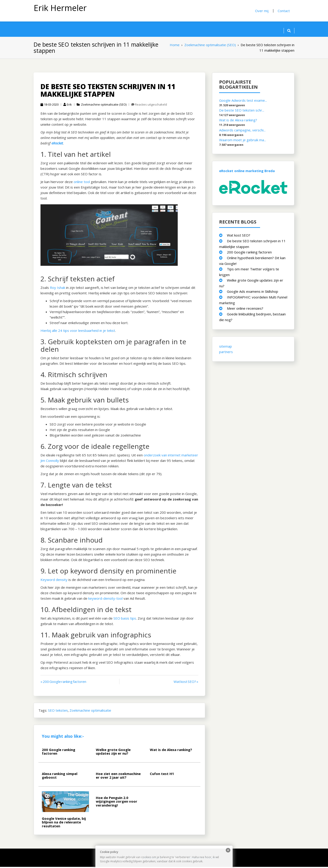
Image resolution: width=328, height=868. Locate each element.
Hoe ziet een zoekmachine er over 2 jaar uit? (118, 776)
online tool (82, 183)
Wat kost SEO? (239, 236)
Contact (284, 11)
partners (226, 353)
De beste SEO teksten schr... (242, 111)
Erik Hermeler (60, 8)
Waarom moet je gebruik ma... (243, 141)
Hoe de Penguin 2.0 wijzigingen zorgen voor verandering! (117, 802)
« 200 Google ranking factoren (63, 682)
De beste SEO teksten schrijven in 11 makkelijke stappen (108, 91)
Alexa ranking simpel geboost (60, 776)
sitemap (226, 347)
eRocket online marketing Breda (247, 172)
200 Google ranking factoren (59, 752)
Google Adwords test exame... (243, 101)
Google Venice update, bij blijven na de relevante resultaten (64, 823)
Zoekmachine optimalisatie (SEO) (104, 105)
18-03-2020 (50, 105)
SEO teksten (58, 711)
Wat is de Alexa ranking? (171, 751)
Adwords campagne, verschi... (242, 131)
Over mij (262, 11)
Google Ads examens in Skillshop (253, 292)
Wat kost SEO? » (186, 682)
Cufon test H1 (162, 775)
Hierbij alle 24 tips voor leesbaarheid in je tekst (78, 331)
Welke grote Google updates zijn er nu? (113, 752)
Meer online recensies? (245, 309)
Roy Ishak (58, 288)
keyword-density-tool (105, 599)
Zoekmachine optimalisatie (90, 711)
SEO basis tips (125, 619)
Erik (68, 105)
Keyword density (54, 580)
